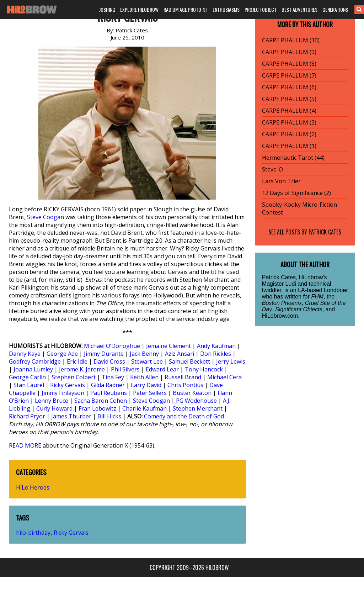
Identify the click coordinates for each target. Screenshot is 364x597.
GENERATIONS (335, 9)
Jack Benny (144, 354)
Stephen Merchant (198, 408)
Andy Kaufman (216, 346)
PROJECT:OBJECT (261, 9)
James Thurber (71, 416)
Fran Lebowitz (97, 408)
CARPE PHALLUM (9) (289, 52)
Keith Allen (144, 377)
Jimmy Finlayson (63, 393)
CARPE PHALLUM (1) (289, 146)
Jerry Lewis (231, 361)
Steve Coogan (45, 217)
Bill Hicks (109, 416)
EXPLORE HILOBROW (139, 9)
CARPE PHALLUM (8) (289, 64)
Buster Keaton (192, 393)
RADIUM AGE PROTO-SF (186, 9)
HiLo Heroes (33, 487)
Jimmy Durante (104, 354)
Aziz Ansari (180, 354)
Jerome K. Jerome (82, 369)
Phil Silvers (125, 369)
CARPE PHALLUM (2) (289, 134)
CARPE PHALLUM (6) (289, 87)
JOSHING (107, 9)
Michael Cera (224, 377)
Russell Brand (183, 377)
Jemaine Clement (168, 346)
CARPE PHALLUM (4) (289, 111)
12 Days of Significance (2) (296, 193)
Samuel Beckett (189, 361)
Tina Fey (113, 377)
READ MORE (25, 445)
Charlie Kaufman (144, 408)
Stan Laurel (29, 385)
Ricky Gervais (68, 385)
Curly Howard (54, 408)
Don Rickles (216, 354)
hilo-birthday (33, 533)
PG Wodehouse (196, 401)
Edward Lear (162, 369)
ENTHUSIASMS (226, 9)
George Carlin (27, 377)
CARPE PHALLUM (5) (289, 99)
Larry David (146, 385)
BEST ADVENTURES (299, 9)
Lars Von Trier (281, 181)
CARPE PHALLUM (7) (289, 75)
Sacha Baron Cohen (101, 401)
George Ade (62, 354)
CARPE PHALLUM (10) (291, 40)
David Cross (109, 361)
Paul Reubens (109, 393)
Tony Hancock (204, 369)
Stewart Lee (147, 361)
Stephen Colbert (74, 377)
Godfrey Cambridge (35, 361)
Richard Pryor (27, 416)
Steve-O (272, 169)
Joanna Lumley (33, 369)
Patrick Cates (325, 232)
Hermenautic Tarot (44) (293, 158)
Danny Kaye (25, 354)
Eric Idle (77, 361)
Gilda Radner (108, 385)
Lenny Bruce (52, 401)
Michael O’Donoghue (112, 346)
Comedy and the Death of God (184, 416)
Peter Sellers (150, 393)
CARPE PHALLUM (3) (289, 122)
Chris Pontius (185, 385)
